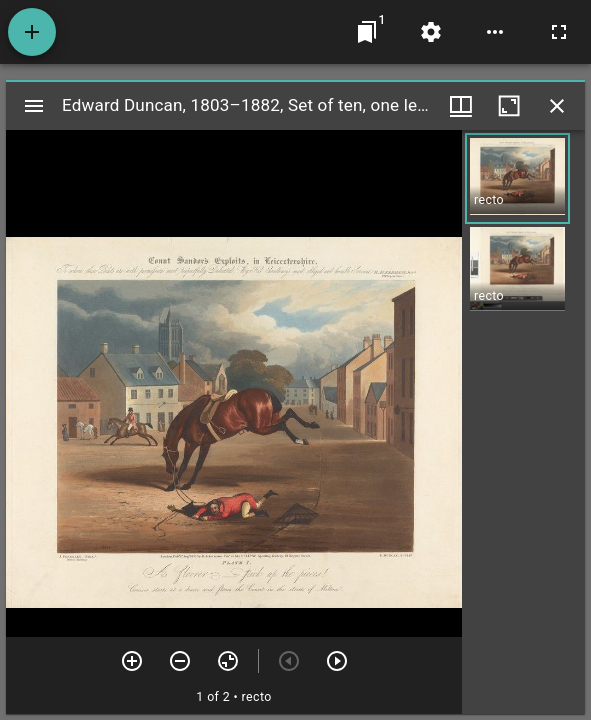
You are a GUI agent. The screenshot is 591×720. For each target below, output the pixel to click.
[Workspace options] (495, 32)
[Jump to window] (367, 32)
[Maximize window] (509, 106)
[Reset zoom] (228, 661)
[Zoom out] (180, 661)
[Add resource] (32, 32)
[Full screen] (559, 32)
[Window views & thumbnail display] (461, 106)
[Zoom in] (132, 661)
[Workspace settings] (431, 32)
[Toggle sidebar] (34, 106)
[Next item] (337, 661)
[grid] (523, 422)
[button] (517, 178)
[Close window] (557, 106)
